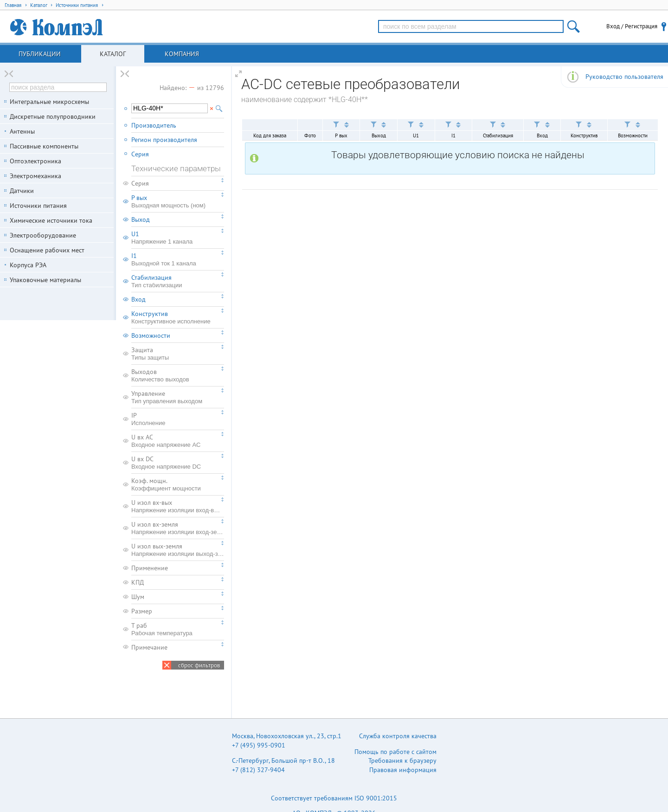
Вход (138, 299)
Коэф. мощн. (178, 484)
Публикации (40, 54)
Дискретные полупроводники (53, 116)
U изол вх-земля (178, 528)
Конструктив (178, 317)
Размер (142, 611)
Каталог (113, 54)
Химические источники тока (51, 220)
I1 (178, 259)
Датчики (22, 191)
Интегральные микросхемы (49, 102)
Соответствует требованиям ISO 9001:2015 (334, 798)
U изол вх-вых (178, 506)
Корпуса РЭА (28, 265)
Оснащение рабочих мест (47, 250)
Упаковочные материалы (45, 280)
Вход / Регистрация (632, 26)
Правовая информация (403, 770)
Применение (150, 568)
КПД (138, 582)
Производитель (154, 125)
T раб (178, 629)
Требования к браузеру (402, 760)
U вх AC (178, 441)
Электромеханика (35, 176)
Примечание (149, 647)
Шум (138, 597)
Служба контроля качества (398, 736)
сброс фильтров (199, 665)
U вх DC (178, 463)
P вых (178, 201)
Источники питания (38, 206)
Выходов (178, 375)
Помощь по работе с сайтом (395, 752)
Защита (178, 354)
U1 (178, 238)
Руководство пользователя (624, 77)
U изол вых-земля (178, 550)
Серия (140, 154)
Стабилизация (178, 281)
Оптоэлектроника (35, 161)
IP (178, 419)
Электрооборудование (43, 235)
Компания (182, 54)
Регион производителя (164, 140)
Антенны (22, 131)
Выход (141, 219)
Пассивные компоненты (44, 146)
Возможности (151, 335)
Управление (178, 397)
